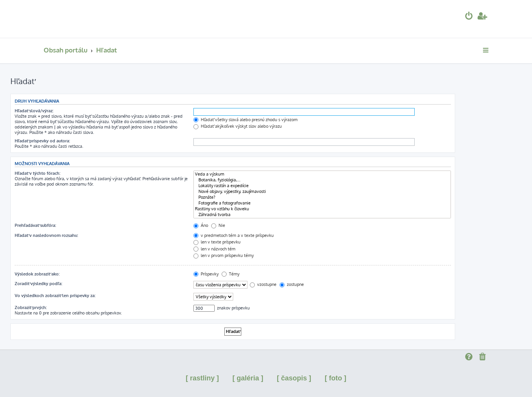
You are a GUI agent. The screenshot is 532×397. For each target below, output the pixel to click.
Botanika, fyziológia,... (322, 180)
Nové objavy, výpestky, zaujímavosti (322, 192)
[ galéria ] (248, 378)
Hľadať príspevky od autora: (42, 141)
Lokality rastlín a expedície (322, 186)
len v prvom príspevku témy (224, 255)
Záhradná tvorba (322, 215)
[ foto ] (335, 378)
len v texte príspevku (217, 242)
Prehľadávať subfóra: (35, 225)
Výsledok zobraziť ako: (37, 274)
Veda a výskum (322, 174)
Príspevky (206, 274)
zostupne (292, 284)
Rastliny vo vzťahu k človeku (322, 209)
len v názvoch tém (214, 249)
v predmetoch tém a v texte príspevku (234, 235)
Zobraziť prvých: (31, 307)
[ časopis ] (294, 378)
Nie (218, 225)
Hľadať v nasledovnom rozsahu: (46, 235)
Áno (201, 225)
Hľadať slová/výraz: (34, 111)
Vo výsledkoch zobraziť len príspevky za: (55, 296)
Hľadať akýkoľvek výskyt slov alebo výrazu (238, 126)
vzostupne (263, 284)
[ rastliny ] (202, 378)
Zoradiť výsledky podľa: (38, 284)
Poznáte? (322, 197)
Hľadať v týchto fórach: (37, 173)
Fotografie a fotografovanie (322, 203)
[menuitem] (469, 17)
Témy (230, 274)
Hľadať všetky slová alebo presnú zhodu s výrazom (246, 120)
